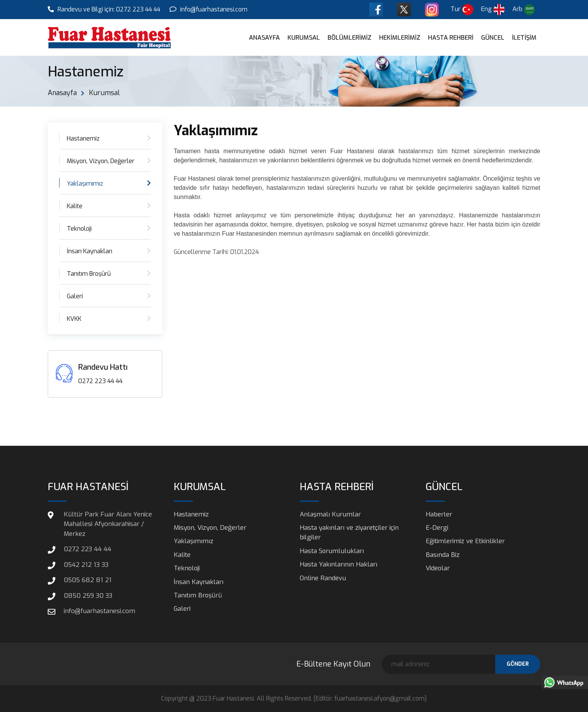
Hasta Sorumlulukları (332, 551)
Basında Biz (443, 555)
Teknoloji (79, 229)
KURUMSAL (304, 38)
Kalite (75, 206)
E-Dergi (437, 528)
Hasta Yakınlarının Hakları (338, 565)
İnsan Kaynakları (90, 251)
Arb (524, 10)
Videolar (438, 569)
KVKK (74, 319)
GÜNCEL (493, 38)
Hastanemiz (83, 138)
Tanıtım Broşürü (89, 274)
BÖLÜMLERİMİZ (350, 38)
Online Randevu (323, 578)
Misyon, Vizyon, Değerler (101, 161)
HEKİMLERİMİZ (400, 38)
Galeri (75, 296)
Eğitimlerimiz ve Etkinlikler (465, 541)
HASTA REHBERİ (451, 38)
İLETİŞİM (524, 38)
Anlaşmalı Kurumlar (330, 514)
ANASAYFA (264, 38)
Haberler (439, 514)
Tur (463, 9)
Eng (494, 9)
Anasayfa (62, 93)
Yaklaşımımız (85, 184)
